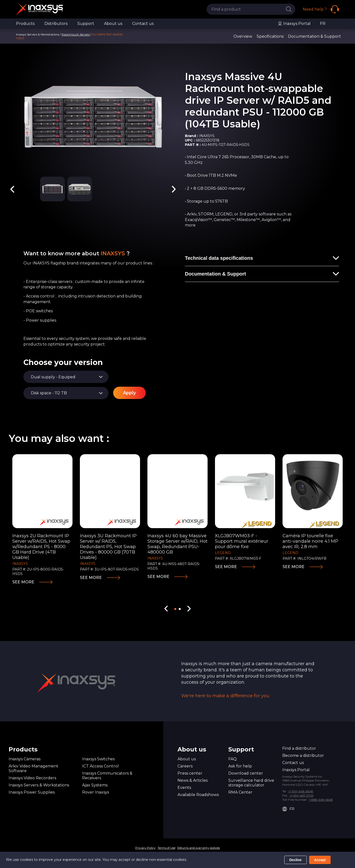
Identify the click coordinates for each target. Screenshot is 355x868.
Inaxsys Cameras (25, 759)
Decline (296, 860)
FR (323, 24)
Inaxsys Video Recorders (32, 778)
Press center (190, 773)
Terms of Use (166, 848)
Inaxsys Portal (294, 24)
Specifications (270, 36)
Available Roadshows (198, 795)
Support (86, 24)
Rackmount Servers (76, 34)
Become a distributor (303, 755)
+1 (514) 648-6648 (301, 791)
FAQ (232, 759)
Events (184, 788)
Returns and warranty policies (199, 848)
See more (23, 582)
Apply (129, 393)
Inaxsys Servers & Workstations (39, 785)
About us (113, 24)
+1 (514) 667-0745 (301, 795)
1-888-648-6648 (321, 800)
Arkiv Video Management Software (34, 768)
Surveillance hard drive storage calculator (251, 783)
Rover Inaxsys (96, 792)
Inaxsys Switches (98, 759)
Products (25, 24)
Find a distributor (299, 748)
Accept (320, 860)
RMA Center (240, 792)
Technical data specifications (219, 258)
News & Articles (193, 780)
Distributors (56, 24)
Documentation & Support (314, 36)
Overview (243, 36)
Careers (185, 766)
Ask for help (240, 766)
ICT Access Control (100, 766)
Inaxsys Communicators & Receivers (107, 776)
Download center (246, 773)
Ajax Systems (95, 785)
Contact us (143, 24)
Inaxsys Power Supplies (32, 792)
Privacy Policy (145, 848)
